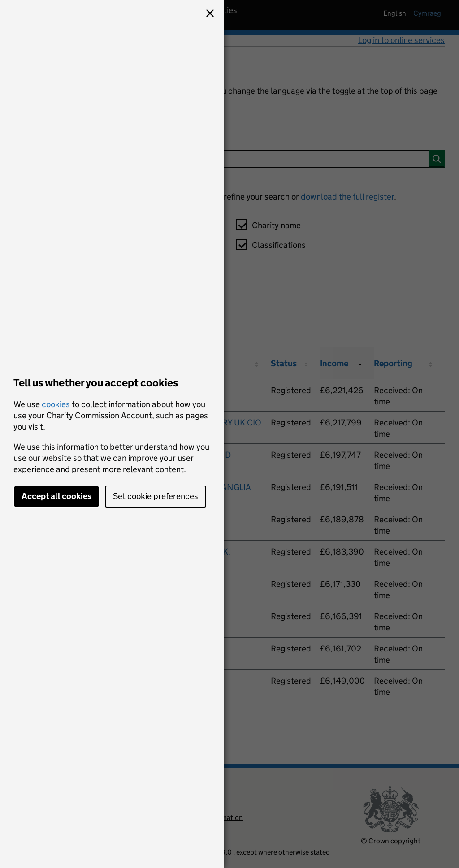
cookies (56, 404)
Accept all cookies (56, 496)
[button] (210, 14)
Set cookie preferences (156, 496)
